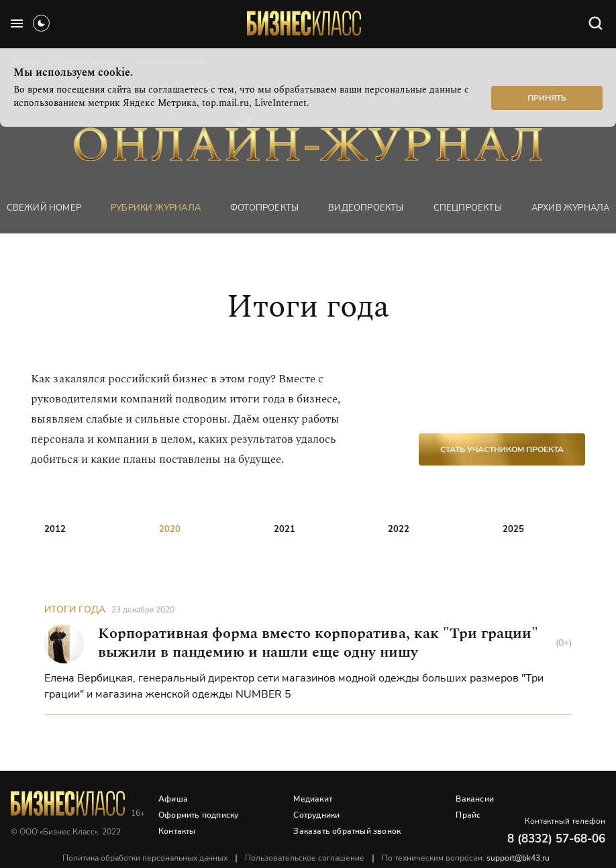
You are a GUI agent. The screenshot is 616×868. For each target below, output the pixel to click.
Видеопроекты (366, 208)
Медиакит (313, 799)
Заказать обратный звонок (347, 831)
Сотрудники (316, 815)
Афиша (173, 799)
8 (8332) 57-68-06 (556, 839)
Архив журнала (571, 208)
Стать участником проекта (502, 449)
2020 (170, 529)
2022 (399, 529)
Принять (547, 98)
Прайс (468, 815)
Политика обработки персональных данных (145, 858)
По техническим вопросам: (466, 858)
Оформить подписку (198, 815)
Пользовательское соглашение (305, 858)
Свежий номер (44, 208)
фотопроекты (264, 208)
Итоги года (75, 609)
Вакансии (475, 799)
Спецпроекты (468, 208)
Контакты (177, 831)
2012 (55, 529)
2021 (285, 529)
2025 (513, 529)
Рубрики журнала (156, 208)
